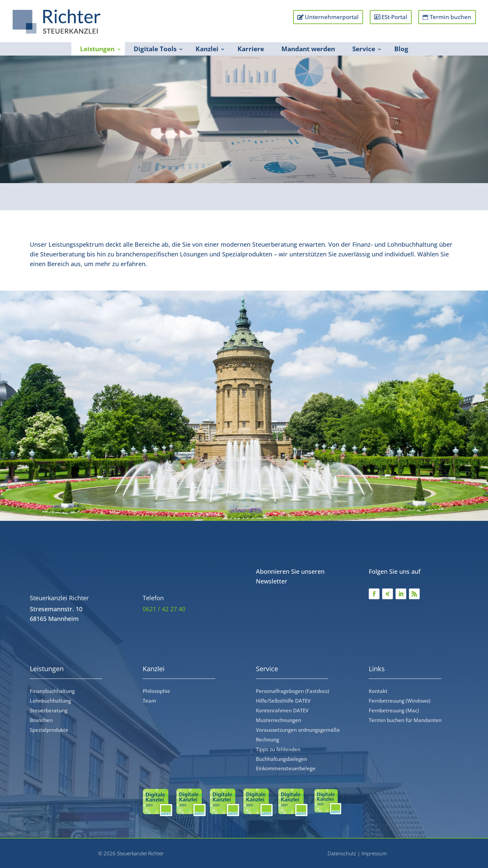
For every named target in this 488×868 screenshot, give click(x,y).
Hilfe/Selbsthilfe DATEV (283, 701)
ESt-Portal (393, 17)
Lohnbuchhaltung (50, 701)
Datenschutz (342, 853)
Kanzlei (207, 49)
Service (364, 49)
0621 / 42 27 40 (164, 609)
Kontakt (378, 691)
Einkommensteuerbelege (286, 768)
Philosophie (156, 691)
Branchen (41, 720)
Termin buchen (450, 17)
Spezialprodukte (49, 730)
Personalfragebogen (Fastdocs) (293, 691)
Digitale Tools (155, 49)
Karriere (251, 49)
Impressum (374, 853)
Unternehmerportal (330, 17)
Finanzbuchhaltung (52, 691)
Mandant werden (308, 49)
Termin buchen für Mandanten (405, 720)
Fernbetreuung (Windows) (400, 701)
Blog (401, 49)
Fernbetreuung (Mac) (394, 710)
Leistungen (97, 49)
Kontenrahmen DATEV (282, 710)
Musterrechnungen (278, 720)
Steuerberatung (49, 710)
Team (149, 701)
